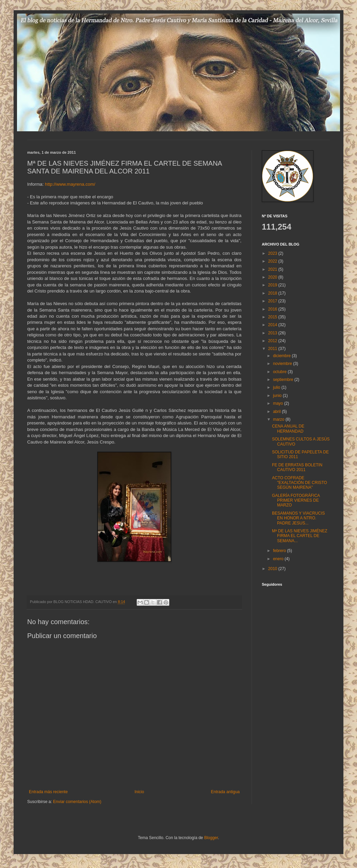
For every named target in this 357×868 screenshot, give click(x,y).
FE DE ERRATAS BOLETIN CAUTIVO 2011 (297, 467)
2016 (273, 309)
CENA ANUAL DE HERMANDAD (288, 429)
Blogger (211, 838)
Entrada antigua (225, 792)
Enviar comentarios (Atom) (77, 802)
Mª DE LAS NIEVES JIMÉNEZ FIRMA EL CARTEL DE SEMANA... (300, 536)
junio (278, 396)
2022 (273, 261)
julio (277, 387)
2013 (273, 333)
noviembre (283, 364)
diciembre (282, 356)
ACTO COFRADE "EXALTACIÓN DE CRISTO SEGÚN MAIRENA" (300, 483)
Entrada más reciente (48, 792)
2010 (273, 569)
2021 (273, 269)
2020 (273, 277)
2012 (273, 341)
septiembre (284, 380)
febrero (280, 551)
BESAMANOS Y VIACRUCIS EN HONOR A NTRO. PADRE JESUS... (299, 518)
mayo (279, 403)
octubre (280, 372)
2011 (273, 349)
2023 (273, 253)
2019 (273, 285)
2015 (273, 317)
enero (279, 559)
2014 (273, 325)
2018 (273, 293)
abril (277, 412)
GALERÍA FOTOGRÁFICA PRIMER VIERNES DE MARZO (296, 500)
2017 (273, 301)
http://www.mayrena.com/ (70, 184)
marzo (279, 419)
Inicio (139, 792)
